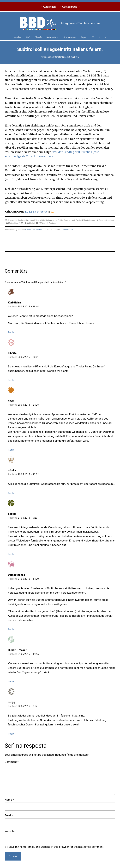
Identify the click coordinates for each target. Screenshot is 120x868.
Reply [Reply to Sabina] (11, 554)
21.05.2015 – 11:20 (28, 579)
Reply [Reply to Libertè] (11, 380)
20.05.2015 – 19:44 (28, 307)
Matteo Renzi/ (14, 223)
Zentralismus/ (90, 220)
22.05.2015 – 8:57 (27, 706)
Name (9, 800)
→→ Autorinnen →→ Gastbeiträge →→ (60, 7)
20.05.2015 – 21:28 (28, 405)
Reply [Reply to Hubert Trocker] (11, 682)
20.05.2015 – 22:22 (28, 474)
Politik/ (61, 220)
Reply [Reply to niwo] (11, 450)
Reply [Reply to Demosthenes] (11, 629)
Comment (12, 762)
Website (10, 831)
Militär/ (42, 220)
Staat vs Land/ (70, 220)
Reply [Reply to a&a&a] (11, 493)
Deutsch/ (52, 223)
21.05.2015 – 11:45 (28, 654)
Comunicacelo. (68, 230)
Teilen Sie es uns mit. (34, 230)
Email (9, 815)
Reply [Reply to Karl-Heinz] (11, 332)
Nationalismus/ (51, 220)
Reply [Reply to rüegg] (11, 734)
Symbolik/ (80, 220)
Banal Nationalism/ (106, 220)
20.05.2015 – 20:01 (28, 357)
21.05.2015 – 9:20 (27, 518)
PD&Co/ (42, 223)
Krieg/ (37, 220)
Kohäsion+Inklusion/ (26, 220)
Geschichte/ (12, 220)
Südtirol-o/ (31, 223)
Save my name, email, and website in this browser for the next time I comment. (56, 847)
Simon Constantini (56, 57)
